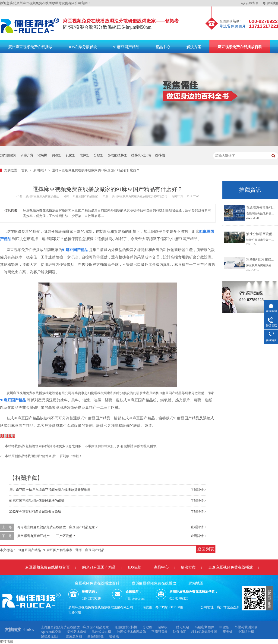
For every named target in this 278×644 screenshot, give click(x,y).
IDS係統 (135, 567)
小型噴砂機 (246, 632)
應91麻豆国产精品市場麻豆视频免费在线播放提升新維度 (50, 490)
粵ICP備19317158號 (169, 607)
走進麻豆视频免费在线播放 (231, 567)
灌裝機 (42, 155)
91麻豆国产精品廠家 (86, 196)
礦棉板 (163, 627)
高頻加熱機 (95, 636)
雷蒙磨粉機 (74, 636)
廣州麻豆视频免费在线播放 (30, 47)
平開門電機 (159, 632)
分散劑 (147, 627)
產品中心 (163, 47)
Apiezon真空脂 (51, 632)
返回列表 (206, 549)
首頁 (25, 170)
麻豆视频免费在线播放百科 (240, 47)
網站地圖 (196, 583)
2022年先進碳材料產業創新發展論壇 (35, 512)
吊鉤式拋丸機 (101, 632)
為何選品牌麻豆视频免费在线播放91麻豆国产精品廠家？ (58, 527)
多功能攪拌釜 (117, 155)
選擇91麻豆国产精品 (90, 550)
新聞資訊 (40, 170)
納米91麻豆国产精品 (99, 567)
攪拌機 (160, 155)
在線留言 (250, 3)
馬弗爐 (228, 632)
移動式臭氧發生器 (204, 632)
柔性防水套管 (77, 632)
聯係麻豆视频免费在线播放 (154, 583)
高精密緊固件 (204, 627)
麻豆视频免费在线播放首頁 (47, 567)
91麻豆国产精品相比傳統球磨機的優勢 (37, 501)
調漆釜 (57, 155)
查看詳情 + (198, 527)
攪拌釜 (85, 155)
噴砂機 (114, 636)
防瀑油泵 (180, 632)
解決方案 (194, 47)
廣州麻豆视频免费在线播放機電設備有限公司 (140, 196)
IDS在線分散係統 (83, 47)
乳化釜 (70, 155)
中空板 (224, 627)
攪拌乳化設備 (141, 155)
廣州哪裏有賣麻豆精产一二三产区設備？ (46, 536)
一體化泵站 (181, 627)
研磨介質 (27, 155)
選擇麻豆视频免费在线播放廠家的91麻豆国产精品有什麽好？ (96, 170)
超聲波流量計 (51, 636)
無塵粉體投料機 (126, 627)
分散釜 (98, 155)
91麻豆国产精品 (126, 47)
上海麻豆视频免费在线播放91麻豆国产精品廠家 (75, 627)
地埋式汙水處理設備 (131, 632)
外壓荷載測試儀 (246, 627)
